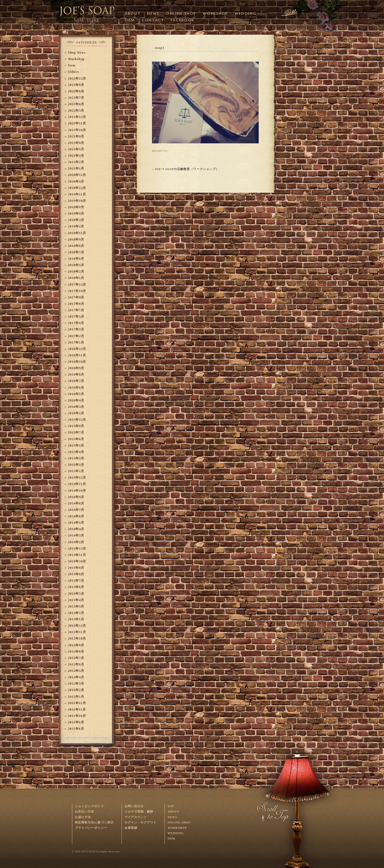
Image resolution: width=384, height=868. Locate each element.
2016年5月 (76, 394)
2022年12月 (77, 78)
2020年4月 (76, 182)
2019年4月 (76, 214)
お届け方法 (83, 817)
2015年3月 (76, 458)
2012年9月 (76, 645)
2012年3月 (76, 684)
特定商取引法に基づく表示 (94, 822)
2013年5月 (76, 594)
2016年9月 (76, 368)
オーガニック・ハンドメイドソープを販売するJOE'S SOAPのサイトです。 (87, 12)
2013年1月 (76, 619)
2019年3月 (76, 220)
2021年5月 (76, 149)
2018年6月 (76, 259)
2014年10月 (77, 491)
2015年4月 (76, 452)
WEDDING (246, 13)
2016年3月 (76, 407)
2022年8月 (76, 91)
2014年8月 (76, 503)
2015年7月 (76, 432)
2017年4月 (76, 323)
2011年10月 (77, 716)
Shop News (77, 53)
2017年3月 (76, 329)
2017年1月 (76, 342)
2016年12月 (77, 349)
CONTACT (153, 20)
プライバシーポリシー (91, 828)
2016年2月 (76, 413)
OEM (130, 20)
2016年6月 (76, 388)
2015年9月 (76, 426)
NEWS (153, 13)
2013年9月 (76, 568)
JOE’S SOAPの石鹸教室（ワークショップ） (187, 169)
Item (72, 65)
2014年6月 (76, 516)
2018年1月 (76, 278)
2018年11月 (77, 233)
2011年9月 (76, 722)
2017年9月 (76, 297)
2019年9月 (76, 207)
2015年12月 (77, 420)
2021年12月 (77, 117)
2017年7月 (76, 310)
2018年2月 (76, 271)
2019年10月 (77, 201)
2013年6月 (76, 587)
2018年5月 (76, 265)
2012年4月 (76, 677)
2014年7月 (76, 510)
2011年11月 (77, 709)
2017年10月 (77, 291)
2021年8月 (76, 143)
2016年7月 (76, 381)
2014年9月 (76, 497)
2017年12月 (77, 285)
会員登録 (131, 828)
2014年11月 (77, 484)
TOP (171, 806)
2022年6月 (76, 104)
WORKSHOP (215, 13)
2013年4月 (76, 600)
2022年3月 (76, 111)
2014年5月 (76, 523)
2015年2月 (76, 465)
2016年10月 (77, 362)
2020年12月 (77, 175)
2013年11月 (77, 555)
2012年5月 (76, 671)
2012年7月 (76, 658)
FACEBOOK (183, 20)
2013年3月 (76, 606)
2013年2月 (76, 613)
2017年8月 (76, 304)
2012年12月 (77, 626)
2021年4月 (76, 156)
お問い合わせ (134, 806)
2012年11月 (77, 632)
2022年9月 (76, 85)
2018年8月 (76, 246)
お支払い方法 (85, 812)
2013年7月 (76, 581)
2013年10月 (77, 561)
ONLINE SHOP (181, 13)
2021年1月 (76, 168)
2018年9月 (76, 239)
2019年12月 (77, 188)
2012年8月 (76, 652)
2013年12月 (77, 549)
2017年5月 (76, 317)
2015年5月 (76, 445)
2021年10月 (77, 130)
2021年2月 (76, 162)
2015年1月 (76, 471)
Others (74, 72)
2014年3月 (76, 535)
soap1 (160, 48)
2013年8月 (76, 574)
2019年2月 (76, 226)
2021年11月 (77, 123)
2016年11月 (77, 355)
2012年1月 (76, 697)
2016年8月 (76, 374)
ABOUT (133, 13)
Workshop (76, 59)
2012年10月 (77, 638)
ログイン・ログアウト (141, 822)
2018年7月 (76, 252)
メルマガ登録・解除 (139, 812)
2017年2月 (76, 336)
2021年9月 (76, 136)
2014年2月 (76, 542)
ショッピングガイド (89, 806)
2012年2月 (76, 690)
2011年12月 (77, 703)
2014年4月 (76, 529)
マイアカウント (136, 817)
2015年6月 (76, 439)
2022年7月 (76, 98)
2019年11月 (77, 194)
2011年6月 (76, 729)
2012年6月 (76, 664)
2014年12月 (77, 478)
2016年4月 (76, 400)
